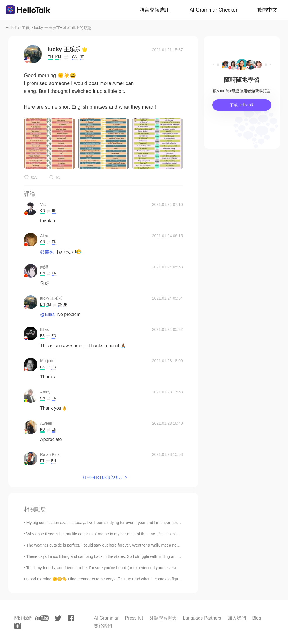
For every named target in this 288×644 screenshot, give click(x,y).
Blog (257, 618)
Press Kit (134, 618)
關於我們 (103, 626)
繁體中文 (267, 10)
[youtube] (42, 618)
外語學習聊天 (163, 618)
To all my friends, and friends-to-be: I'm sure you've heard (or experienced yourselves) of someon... (113, 568)
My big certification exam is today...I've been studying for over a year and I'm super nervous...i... (110, 523)
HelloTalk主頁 (18, 28)
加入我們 (237, 618)
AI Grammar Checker (213, 10)
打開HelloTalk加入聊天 (103, 477)
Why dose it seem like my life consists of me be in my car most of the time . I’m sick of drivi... (107, 534)
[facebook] (71, 618)
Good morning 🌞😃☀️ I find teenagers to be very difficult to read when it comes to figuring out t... (112, 579)
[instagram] (18, 626)
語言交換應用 (155, 10)
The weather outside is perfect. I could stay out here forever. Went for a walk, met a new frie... (108, 545)
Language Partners (202, 618)
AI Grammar (106, 618)
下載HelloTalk (242, 105)
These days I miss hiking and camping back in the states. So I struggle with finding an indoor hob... (112, 556)
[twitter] (58, 618)
